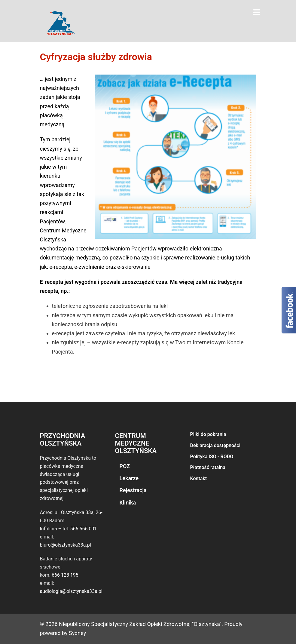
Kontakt (199, 478)
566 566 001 (83, 529)
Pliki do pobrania (208, 434)
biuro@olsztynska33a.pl (66, 545)
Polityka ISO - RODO (212, 457)
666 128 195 (65, 575)
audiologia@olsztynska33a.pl (71, 591)
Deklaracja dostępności (215, 445)
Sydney (77, 633)
